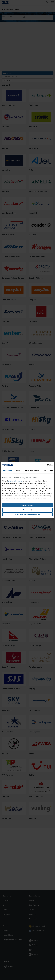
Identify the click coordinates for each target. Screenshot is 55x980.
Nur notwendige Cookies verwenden (27, 514)
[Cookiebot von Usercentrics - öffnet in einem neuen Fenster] (44, 465)
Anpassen (28, 510)
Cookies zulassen (28, 505)
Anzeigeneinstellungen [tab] (31, 470)
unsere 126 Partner (15, 481)
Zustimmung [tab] (7, 470)
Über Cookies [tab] (48, 470)
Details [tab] (17, 470)
